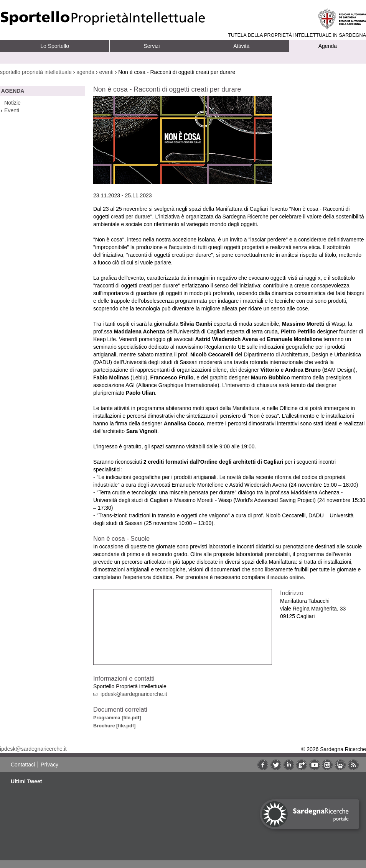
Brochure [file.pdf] (114, 726)
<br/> (183, 627)
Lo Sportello (55, 46)
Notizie (12, 103)
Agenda (328, 46)
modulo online (287, 577)
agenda (85, 72)
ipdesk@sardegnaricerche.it (134, 694)
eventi (106, 72)
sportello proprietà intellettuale (36, 72)
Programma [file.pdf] (117, 718)
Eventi (12, 110)
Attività (241, 46)
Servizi (152, 46)
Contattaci (23, 765)
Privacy (49, 765)
